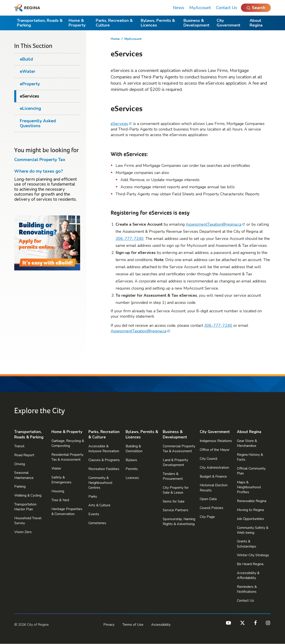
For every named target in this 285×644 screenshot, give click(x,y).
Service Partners (176, 510)
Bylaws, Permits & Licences (158, 23)
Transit (19, 446)
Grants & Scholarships (247, 544)
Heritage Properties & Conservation (67, 511)
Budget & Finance (213, 476)
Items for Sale (174, 501)
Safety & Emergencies (61, 480)
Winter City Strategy (253, 555)
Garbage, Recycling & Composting (68, 443)
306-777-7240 (130, 239)
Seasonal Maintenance (24, 475)
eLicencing (30, 108)
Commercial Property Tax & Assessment (179, 449)
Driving (20, 464)
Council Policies (212, 508)
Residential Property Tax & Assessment (67, 457)
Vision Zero (23, 532)
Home (115, 39)
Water (56, 468)
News (178, 8)
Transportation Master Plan (25, 507)
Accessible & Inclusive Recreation (104, 449)
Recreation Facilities (104, 469)
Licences (132, 478)
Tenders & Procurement (173, 476)
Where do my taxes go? (39, 171)
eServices (119, 124)
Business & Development (196, 23)
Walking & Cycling (28, 495)
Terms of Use (133, 625)
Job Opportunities (250, 519)
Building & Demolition (134, 449)
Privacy (109, 625)
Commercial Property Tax (40, 160)
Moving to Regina (250, 510)
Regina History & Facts (250, 457)
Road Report (24, 455)
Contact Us (227, 8)
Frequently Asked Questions (38, 123)
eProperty (30, 84)
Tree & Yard (60, 500)
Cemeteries (97, 523)
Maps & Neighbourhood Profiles (249, 487)
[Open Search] (256, 8)
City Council (209, 459)
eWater (27, 71)
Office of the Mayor (215, 450)
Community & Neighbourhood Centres (100, 483)
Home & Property (77, 23)
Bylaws (131, 460)
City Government (228, 23)
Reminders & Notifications (247, 589)
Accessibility (161, 625)
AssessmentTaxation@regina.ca (214, 224)
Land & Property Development (175, 462)
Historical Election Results (214, 488)
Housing (58, 491)
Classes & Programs (104, 460)
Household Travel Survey (28, 521)
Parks (93, 497)
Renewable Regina (252, 501)
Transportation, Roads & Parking (40, 23)
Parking (20, 487)
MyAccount (200, 8)
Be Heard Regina (250, 564)
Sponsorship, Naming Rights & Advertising (179, 521)
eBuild (26, 59)
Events (94, 514)
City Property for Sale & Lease (176, 490)
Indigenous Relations (216, 441)
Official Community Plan (251, 471)
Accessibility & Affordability (248, 575)
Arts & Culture (99, 505)
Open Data (208, 499)
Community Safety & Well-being (253, 530)
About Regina (256, 23)
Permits (132, 469)
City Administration (214, 468)
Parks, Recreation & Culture (114, 23)
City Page (207, 517)
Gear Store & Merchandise (247, 443)
